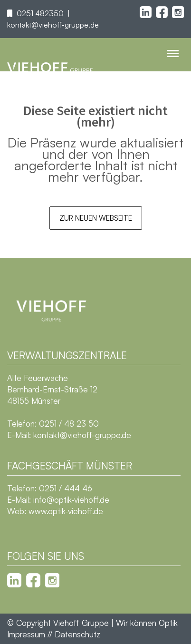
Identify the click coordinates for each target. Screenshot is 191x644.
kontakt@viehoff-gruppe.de (53, 25)
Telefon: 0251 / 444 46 (50, 488)
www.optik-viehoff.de (66, 511)
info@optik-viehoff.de (71, 500)
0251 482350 (40, 13)
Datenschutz (77, 634)
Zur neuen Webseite (96, 218)
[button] (17, 627)
